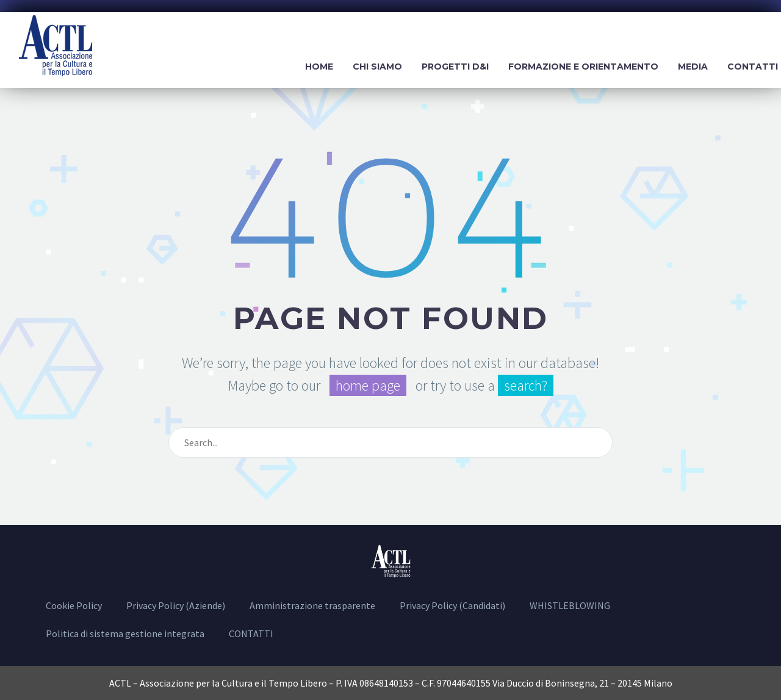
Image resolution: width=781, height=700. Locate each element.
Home (319, 67)
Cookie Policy (74, 605)
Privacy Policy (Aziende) (176, 605)
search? (526, 385)
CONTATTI (251, 633)
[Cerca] (390, 442)
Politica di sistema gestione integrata (125, 633)
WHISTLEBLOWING (570, 605)
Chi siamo (377, 67)
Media (693, 67)
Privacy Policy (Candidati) (452, 605)
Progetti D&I (455, 67)
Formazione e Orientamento (583, 67)
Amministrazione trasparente (312, 605)
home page (368, 385)
